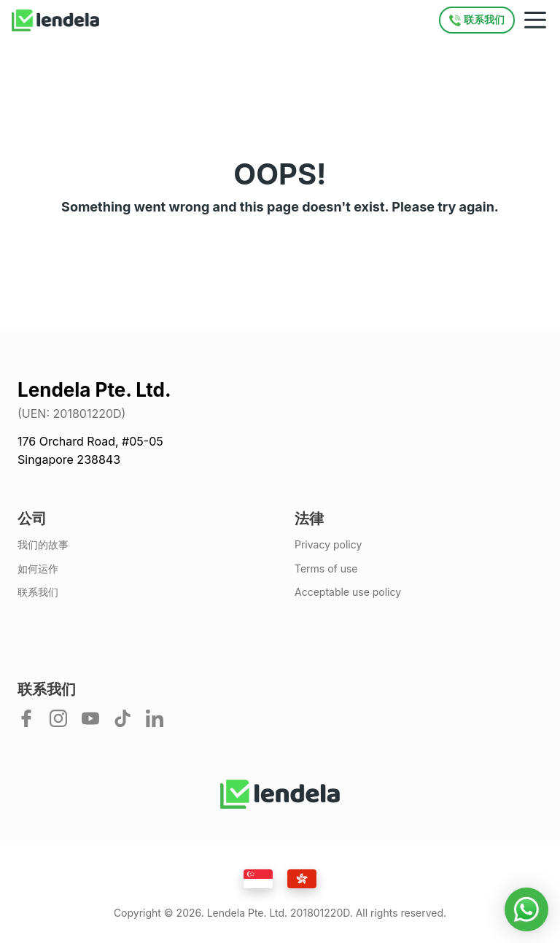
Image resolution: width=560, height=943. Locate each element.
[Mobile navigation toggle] (535, 20)
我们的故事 (43, 545)
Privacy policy (328, 545)
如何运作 (38, 569)
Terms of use (326, 569)
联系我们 (38, 592)
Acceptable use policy (348, 592)
